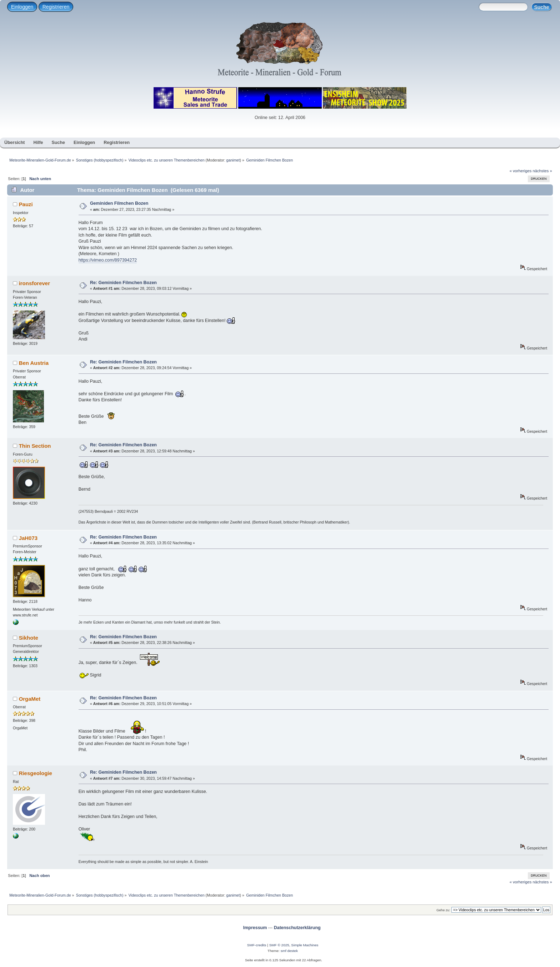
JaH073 (28, 538)
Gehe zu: (443, 910)
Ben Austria (34, 363)
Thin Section (35, 446)
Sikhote (29, 638)
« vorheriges (521, 171)
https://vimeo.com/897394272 (108, 260)
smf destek (289, 951)
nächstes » (542, 171)
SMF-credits (257, 945)
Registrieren (56, 7)
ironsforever (34, 283)
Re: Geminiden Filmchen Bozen (123, 283)
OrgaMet (30, 699)
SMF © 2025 (279, 945)
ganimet (233, 160)
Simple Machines (305, 945)
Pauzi (26, 204)
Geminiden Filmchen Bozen (119, 203)
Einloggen (22, 7)
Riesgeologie (36, 773)
